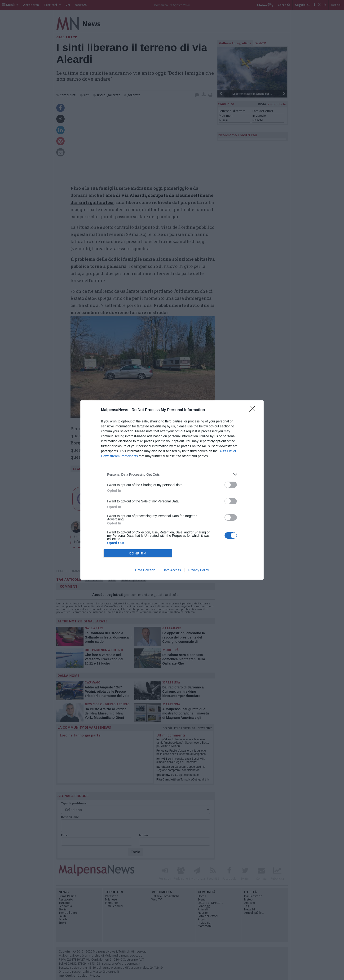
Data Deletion (145, 570)
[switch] (231, 485)
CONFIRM (138, 553)
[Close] (254, 410)
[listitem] (172, 474)
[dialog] (172, 490)
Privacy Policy (199, 570)
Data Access (172, 570)
